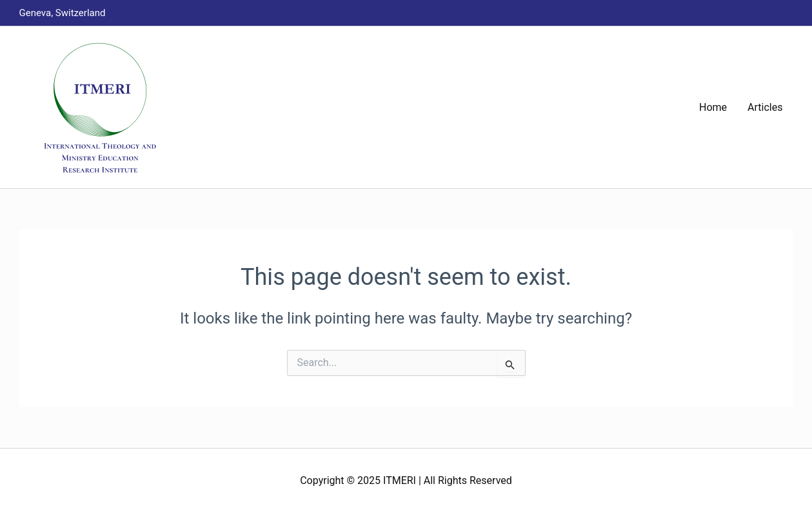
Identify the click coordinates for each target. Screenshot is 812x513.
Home (713, 107)
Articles (765, 107)
